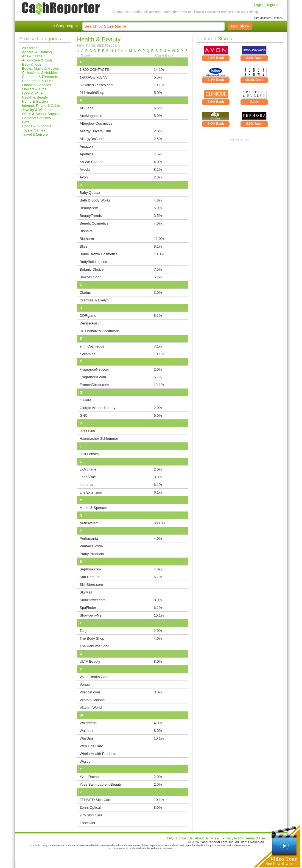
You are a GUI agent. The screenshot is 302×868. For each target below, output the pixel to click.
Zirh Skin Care (91, 815)
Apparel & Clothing (37, 52)
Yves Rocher (90, 777)
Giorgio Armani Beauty (97, 408)
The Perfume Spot (94, 646)
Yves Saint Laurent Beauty (101, 784)
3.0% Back (216, 102)
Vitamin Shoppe (92, 700)
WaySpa (86, 738)
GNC (84, 415)
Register (272, 5)
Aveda (85, 170)
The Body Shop (92, 638)
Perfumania (89, 538)
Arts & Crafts (32, 56)
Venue (85, 684)
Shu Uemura (90, 577)
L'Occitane (88, 469)
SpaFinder (88, 608)
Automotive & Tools (37, 60)
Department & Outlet (38, 81)
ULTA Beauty (90, 661)
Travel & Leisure (35, 134)
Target (85, 631)
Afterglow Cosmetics (96, 123)
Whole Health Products (98, 754)
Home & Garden (35, 101)
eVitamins (87, 354)
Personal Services (36, 118)
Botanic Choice (92, 269)
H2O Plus (87, 431)
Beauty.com (89, 208)
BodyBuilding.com (94, 262)
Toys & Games (34, 130)
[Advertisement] (240, 175)
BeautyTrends (91, 216)
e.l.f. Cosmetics (92, 346)
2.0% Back (216, 58)
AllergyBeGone (92, 139)
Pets (26, 122)
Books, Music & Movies (40, 68)
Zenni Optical (90, 807)
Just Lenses (89, 454)
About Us (202, 838)
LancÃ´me (88, 477)
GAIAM (85, 400)
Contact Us (184, 838)
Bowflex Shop (91, 277)
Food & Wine (32, 93)
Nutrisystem (89, 523)
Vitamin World (91, 708)
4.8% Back (254, 58)
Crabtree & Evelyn (94, 300)
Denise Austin (91, 323)
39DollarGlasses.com (97, 85)
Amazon (86, 146)
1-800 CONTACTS (94, 70)
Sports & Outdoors (37, 126)
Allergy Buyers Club (95, 131)
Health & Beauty (35, 97)
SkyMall (86, 592)
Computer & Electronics (41, 77)
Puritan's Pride (91, 546)
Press (216, 838)
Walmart (86, 731)
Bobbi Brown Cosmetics (99, 254)
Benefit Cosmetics (94, 223)
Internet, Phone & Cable (41, 106)
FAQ (170, 838)
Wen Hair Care (91, 746)
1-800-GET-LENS (94, 77)
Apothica (87, 154)
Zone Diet (87, 823)
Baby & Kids (32, 64)
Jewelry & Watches (37, 110)
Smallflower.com (93, 600)
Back (254, 102)
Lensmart (87, 485)
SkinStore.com (91, 585)
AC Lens (86, 108)
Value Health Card (94, 677)
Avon (84, 177)
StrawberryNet (91, 615)
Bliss (83, 246)
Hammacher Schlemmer (99, 439)
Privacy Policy (233, 838)
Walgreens (88, 723)
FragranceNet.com (94, 369)
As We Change (92, 162)
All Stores (30, 48)
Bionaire (86, 231)
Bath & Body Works (95, 200)
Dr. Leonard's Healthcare (99, 331)
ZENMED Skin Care (96, 800)
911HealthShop (92, 93)
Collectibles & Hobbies (40, 73)
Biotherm (87, 239)
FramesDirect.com (94, 385)
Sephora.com (90, 569)
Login (258, 5)
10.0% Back (254, 80)
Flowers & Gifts (34, 89)
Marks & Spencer (93, 508)
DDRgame (88, 316)
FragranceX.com (93, 377)
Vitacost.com (90, 692)
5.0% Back (216, 124)
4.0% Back (254, 124)
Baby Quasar (90, 193)
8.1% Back (216, 80)
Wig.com (87, 761)
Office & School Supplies (42, 114)
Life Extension (91, 492)
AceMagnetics (91, 116)
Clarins (85, 292)
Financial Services (37, 85)
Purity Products (92, 554)
